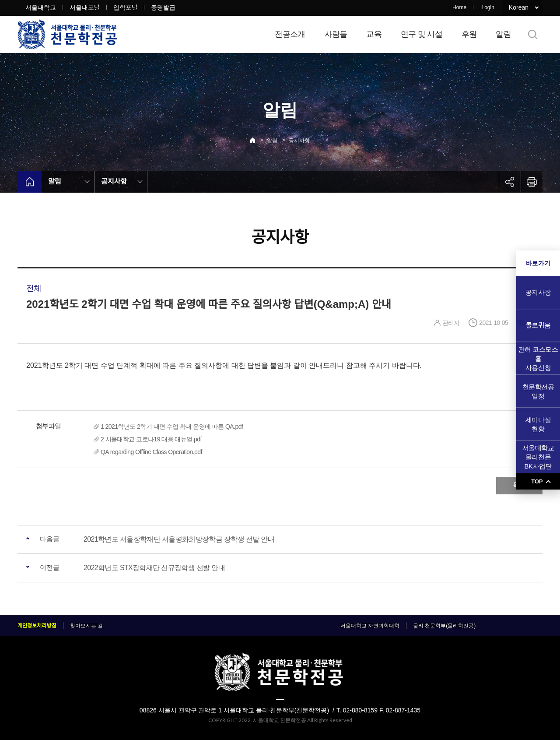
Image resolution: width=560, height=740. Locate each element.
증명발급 (163, 7)
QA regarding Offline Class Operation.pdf (151, 452)
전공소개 (290, 34)
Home (459, 7)
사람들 (336, 34)
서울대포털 (85, 7)
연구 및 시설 (422, 34)
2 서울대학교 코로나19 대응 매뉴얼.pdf (151, 439)
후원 (469, 34)
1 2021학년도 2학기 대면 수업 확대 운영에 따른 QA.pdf (172, 426)
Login (488, 7)
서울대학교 (41, 7)
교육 (374, 34)
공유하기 (510, 182)
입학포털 (125, 7)
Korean (519, 7)
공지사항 (299, 141)
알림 (503, 34)
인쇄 (532, 182)
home (30, 182)
